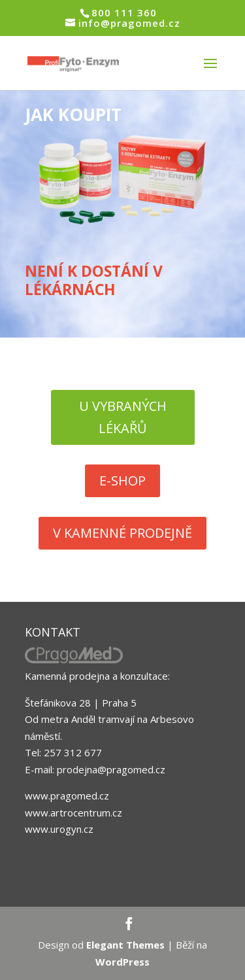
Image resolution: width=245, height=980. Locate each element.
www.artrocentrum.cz (73, 813)
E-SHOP (122, 481)
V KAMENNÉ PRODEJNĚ (122, 533)
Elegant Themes (125, 945)
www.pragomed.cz (67, 796)
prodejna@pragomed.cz (111, 769)
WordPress (122, 962)
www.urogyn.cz (59, 829)
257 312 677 (73, 752)
